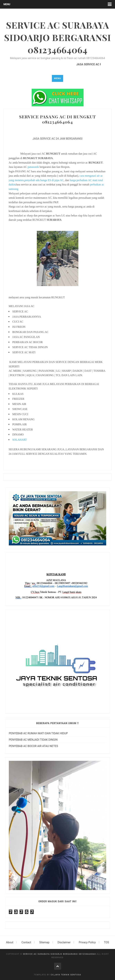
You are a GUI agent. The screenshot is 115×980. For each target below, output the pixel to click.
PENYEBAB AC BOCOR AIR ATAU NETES (33, 746)
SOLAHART (20, 440)
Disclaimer (64, 942)
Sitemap (44, 942)
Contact (26, 942)
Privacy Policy (87, 942)
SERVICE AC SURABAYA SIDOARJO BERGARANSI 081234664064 (59, 954)
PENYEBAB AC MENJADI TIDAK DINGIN (33, 740)
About (10, 942)
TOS (107, 942)
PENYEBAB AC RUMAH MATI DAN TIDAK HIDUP (38, 733)
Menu (7, 4)
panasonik (33, 167)
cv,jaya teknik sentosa (66, 975)
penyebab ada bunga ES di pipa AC (44, 180)
